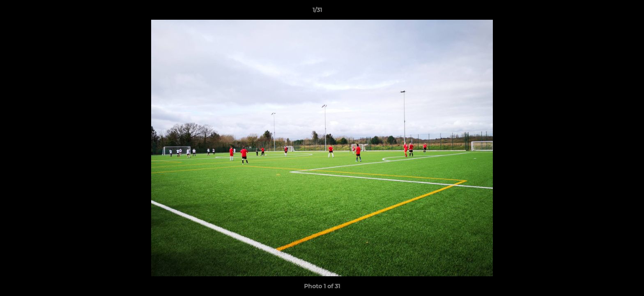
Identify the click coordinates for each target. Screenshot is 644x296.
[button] (609, 12)
